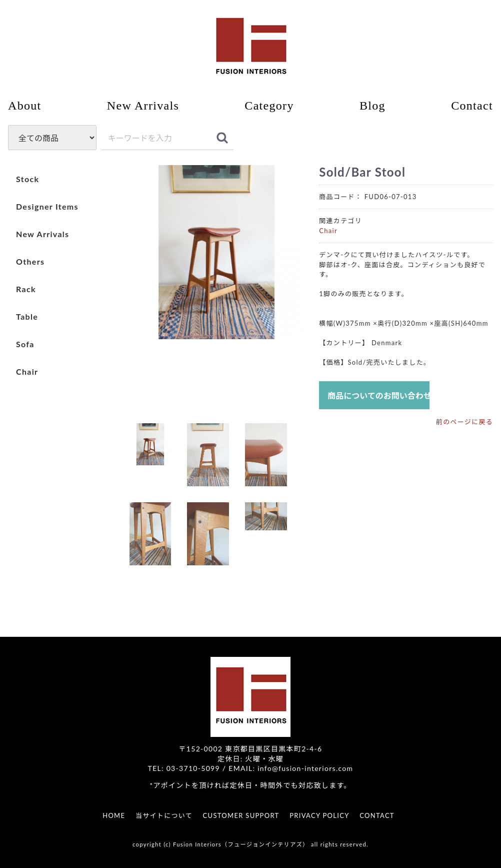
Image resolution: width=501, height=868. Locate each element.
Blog (372, 106)
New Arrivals (143, 106)
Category (269, 106)
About (25, 106)
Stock (27, 179)
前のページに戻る (464, 422)
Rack (26, 289)
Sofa (25, 344)
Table (27, 316)
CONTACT (377, 815)
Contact (472, 106)
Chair (27, 371)
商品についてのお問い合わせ (378, 396)
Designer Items (47, 206)
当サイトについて (164, 815)
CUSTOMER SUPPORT (241, 815)
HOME (114, 815)
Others (30, 261)
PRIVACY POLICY (319, 815)
